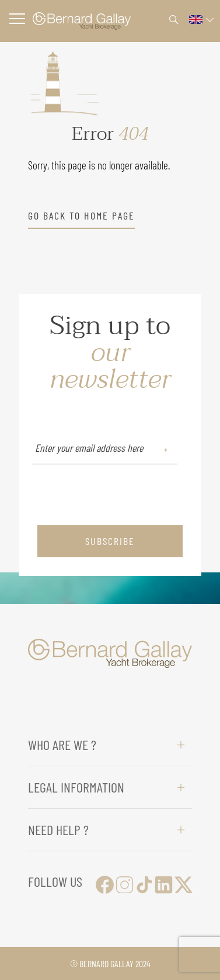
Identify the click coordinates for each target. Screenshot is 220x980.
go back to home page (81, 215)
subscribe (110, 541)
